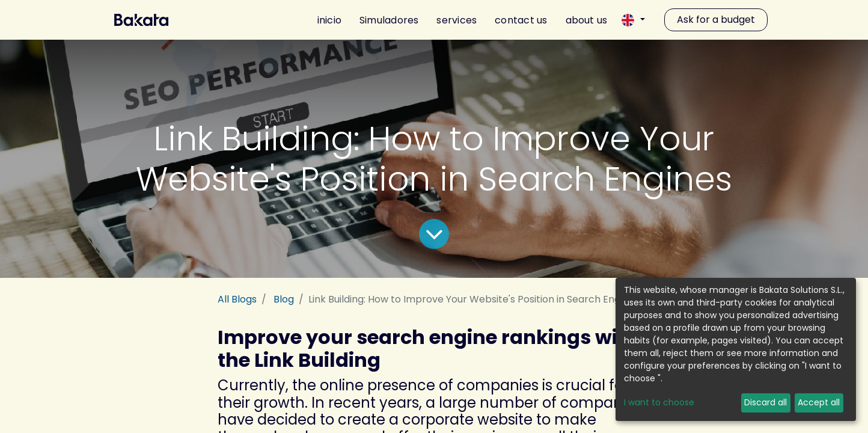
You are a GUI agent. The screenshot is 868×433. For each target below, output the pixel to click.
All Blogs (237, 299)
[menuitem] (325, 20)
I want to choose (659, 402)
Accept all (819, 402)
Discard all (766, 402)
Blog (284, 299)
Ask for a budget (716, 20)
